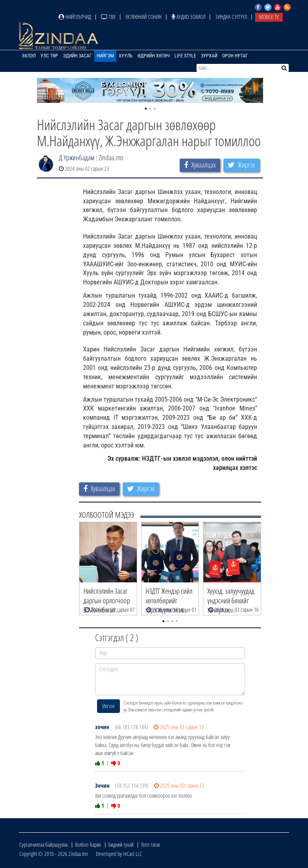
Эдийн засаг (77, 56)
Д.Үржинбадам (77, 157)
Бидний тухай (121, 845)
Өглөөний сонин (144, 17)
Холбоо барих (88, 845)
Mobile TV (269, 17)
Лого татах (150, 845)
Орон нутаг (235, 56)
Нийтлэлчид (75, 17)
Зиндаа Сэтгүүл (231, 17)
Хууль (126, 56)
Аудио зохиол (188, 17)
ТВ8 (108, 17)
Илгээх (108, 706)
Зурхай (209, 56)
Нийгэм (105, 56)
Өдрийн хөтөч (154, 56)
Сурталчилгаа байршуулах (44, 845)
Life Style (185, 56)
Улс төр (49, 56)
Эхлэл (29, 56)
